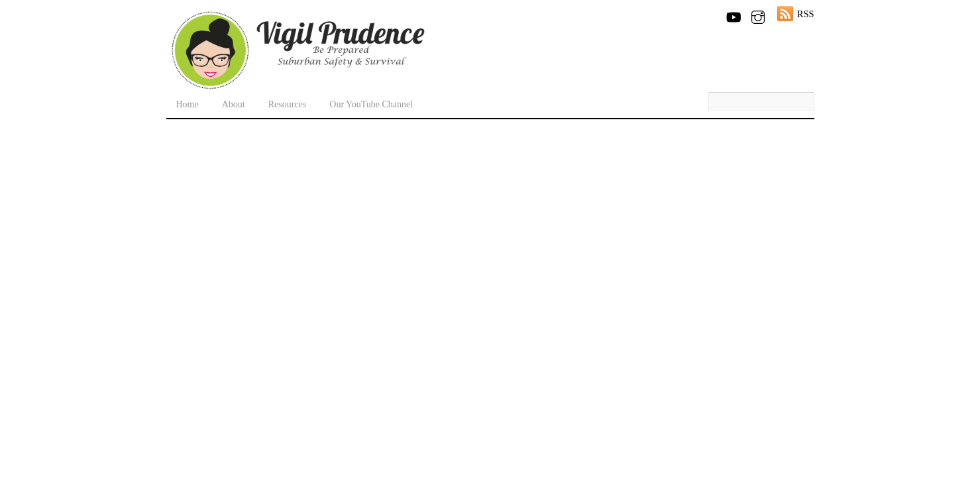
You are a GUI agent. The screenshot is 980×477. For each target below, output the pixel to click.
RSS (806, 14)
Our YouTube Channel (371, 104)
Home (188, 104)
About (234, 104)
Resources (288, 104)
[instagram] (758, 15)
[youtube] (733, 15)
